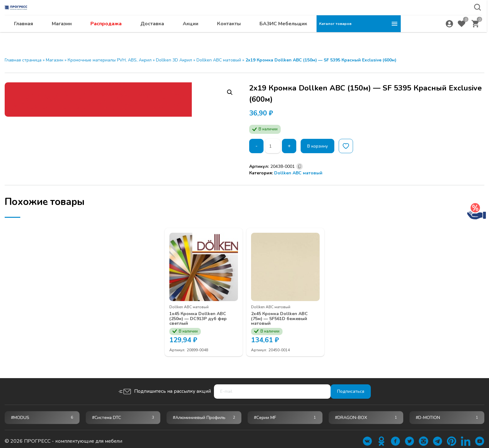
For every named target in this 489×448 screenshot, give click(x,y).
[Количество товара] (274, 146)
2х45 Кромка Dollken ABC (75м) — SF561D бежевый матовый (280, 314)
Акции (275, 36)
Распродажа (190, 36)
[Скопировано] (300, 166)
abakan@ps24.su (443, 21)
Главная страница (23, 60)
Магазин (146, 36)
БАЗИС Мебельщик (368, 36)
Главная (108, 36)
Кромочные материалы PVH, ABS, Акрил (110, 60)
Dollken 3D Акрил (174, 60)
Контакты (313, 36)
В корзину (322, 146)
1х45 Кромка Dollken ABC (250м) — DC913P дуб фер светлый (200, 314)
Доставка (236, 36)
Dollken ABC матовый (219, 60)
